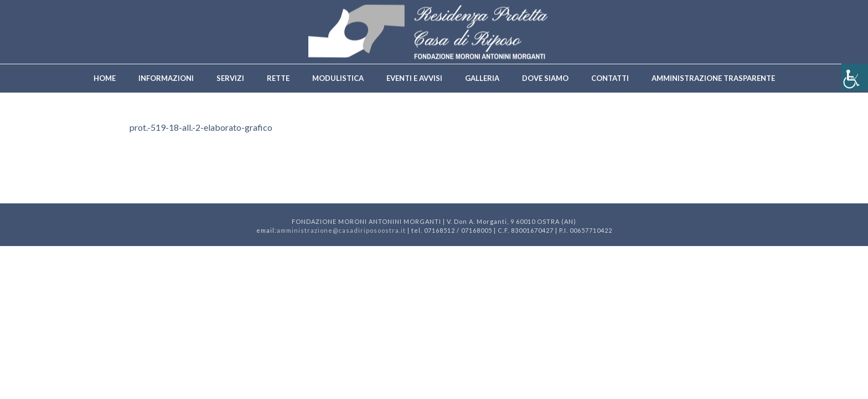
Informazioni (166, 78)
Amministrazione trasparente (713, 78)
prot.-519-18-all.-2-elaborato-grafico (201, 127)
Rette (278, 78)
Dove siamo (545, 78)
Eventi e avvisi (414, 78)
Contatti (610, 78)
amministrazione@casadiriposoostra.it (341, 230)
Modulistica (338, 78)
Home (105, 78)
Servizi (230, 78)
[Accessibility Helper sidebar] (855, 77)
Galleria (482, 78)
